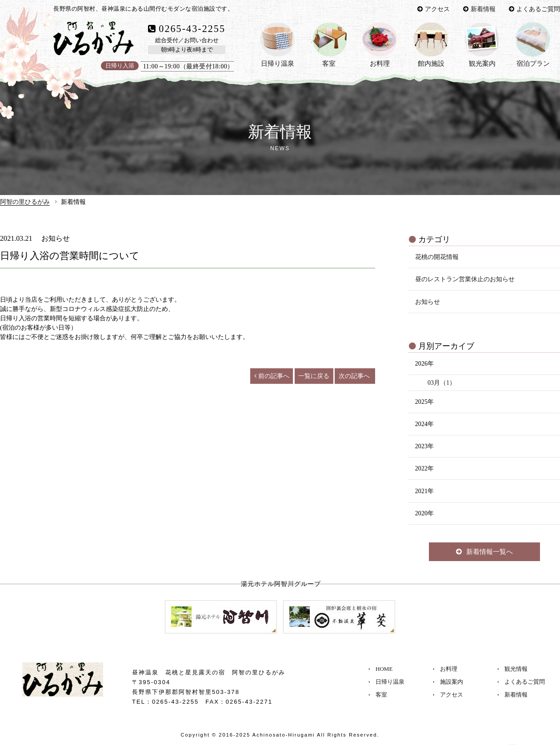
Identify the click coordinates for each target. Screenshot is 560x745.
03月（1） (442, 382)
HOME (384, 669)
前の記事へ (272, 376)
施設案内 (452, 682)
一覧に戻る (314, 376)
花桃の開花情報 (437, 257)
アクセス (437, 9)
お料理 (449, 669)
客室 (381, 695)
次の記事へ (354, 376)
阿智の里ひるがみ (25, 202)
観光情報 (516, 669)
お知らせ (428, 302)
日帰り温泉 (390, 682)
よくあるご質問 (538, 9)
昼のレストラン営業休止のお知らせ (465, 279)
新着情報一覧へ (484, 552)
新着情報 (483, 9)
